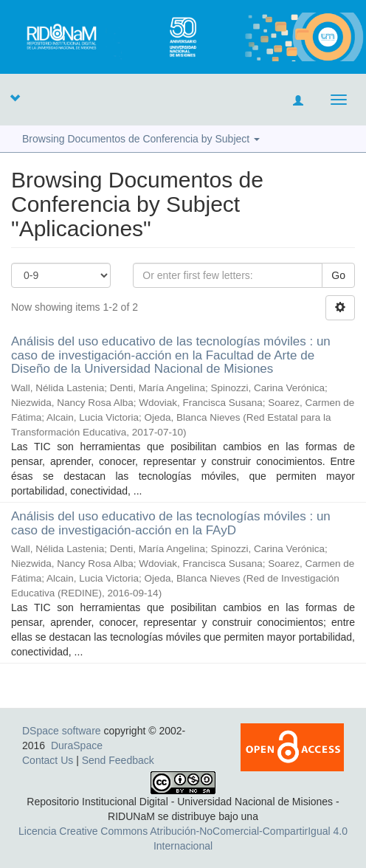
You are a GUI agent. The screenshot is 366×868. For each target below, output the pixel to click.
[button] (15, 97)
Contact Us (48, 760)
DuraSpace (77, 745)
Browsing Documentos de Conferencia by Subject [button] (141, 139)
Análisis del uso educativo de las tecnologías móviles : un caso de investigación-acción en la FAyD (171, 523)
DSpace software (62, 731)
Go (338, 275)
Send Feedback (118, 760)
